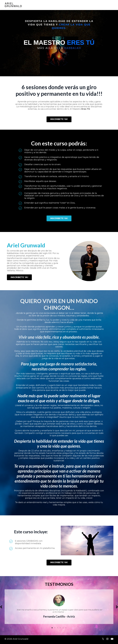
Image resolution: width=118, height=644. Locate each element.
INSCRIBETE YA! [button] (59, 119)
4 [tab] (60, 629)
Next (117, 608)
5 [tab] (63, 629)
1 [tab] (52, 629)
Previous (1, 608)
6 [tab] (66, 629)
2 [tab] (55, 629)
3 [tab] (58, 629)
